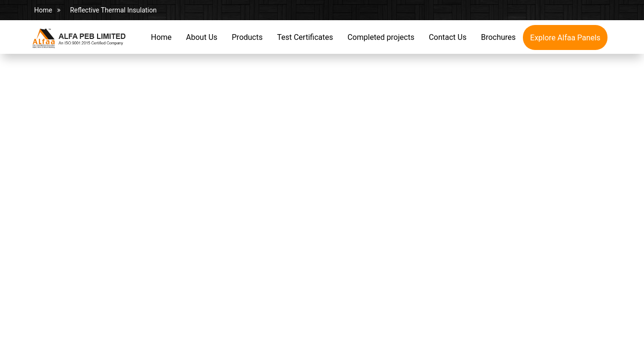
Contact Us (448, 37)
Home (43, 10)
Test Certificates (305, 37)
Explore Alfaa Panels (565, 38)
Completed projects (381, 37)
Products (247, 37)
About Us (202, 37)
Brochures (498, 37)
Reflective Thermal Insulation (113, 10)
